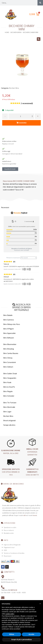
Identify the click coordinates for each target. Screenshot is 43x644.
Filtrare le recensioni (21, 258)
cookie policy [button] (10, 614)
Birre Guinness (9, 320)
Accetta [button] (31, 634)
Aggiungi (23, 123)
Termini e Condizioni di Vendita (14, 553)
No (29, 269)
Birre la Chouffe (9, 387)
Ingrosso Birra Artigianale (12, 545)
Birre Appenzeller (9, 333)
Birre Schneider (9, 396)
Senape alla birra (9, 425)
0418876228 (13, 590)
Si (24, 269)
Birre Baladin (8, 315)
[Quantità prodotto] (21, 116)
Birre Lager (7, 412)
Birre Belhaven (9, 338)
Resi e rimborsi (9, 530)
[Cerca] (40, 3)
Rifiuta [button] (12, 634)
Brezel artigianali (9, 420)
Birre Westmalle (9, 407)
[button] (39, 39)
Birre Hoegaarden (10, 378)
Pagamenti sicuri (9, 547)
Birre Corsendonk (10, 362)
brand (35, 515)
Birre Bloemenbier (10, 344)
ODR (5, 550)
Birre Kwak (7, 382)
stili (24, 515)
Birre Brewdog (9, 349)
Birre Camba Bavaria (11, 353)
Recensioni (7, 556)
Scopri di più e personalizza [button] (21, 640)
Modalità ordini (9, 533)
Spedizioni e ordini (10, 527)
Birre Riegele (8, 391)
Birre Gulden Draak (10, 373)
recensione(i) (27, 103)
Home (7, 32)
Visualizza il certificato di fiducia (22, 249)
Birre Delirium (8, 367)
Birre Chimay (8, 358)
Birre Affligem (9, 329)
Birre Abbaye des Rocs (12, 324)
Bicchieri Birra (16, 32)
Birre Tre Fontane (10, 403)
